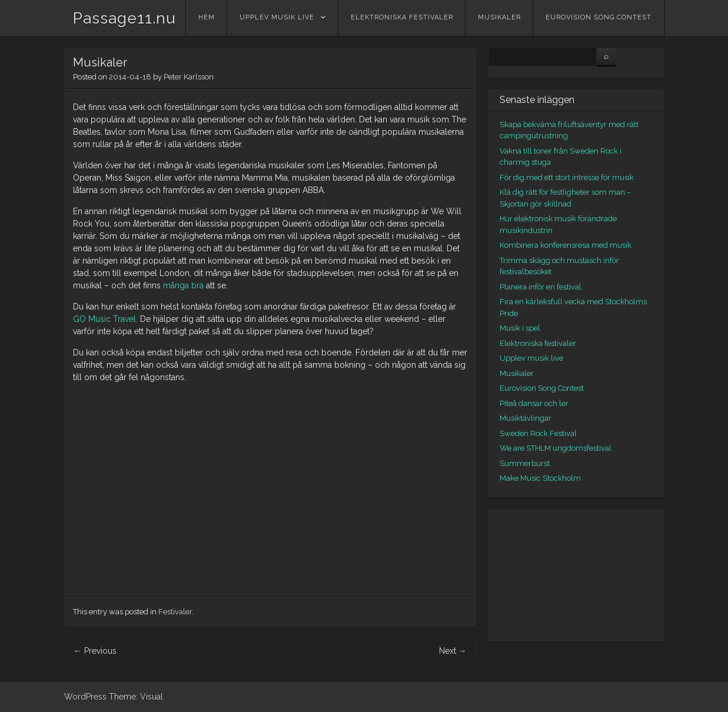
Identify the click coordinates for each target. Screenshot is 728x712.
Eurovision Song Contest (599, 17)
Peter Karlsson (189, 77)
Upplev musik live (277, 17)
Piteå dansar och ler (534, 403)
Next (453, 651)
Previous (95, 651)
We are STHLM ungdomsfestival (556, 448)
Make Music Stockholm (540, 478)
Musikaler (499, 17)
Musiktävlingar (526, 418)
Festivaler (175, 612)
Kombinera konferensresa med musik (566, 245)
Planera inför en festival (541, 287)
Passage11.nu (124, 18)
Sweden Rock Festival (538, 433)
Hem (207, 17)
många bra (183, 285)
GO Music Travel (104, 319)
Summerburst (525, 463)
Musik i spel (520, 328)
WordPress (85, 697)
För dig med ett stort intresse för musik (567, 177)
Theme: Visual (136, 697)
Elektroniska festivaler (402, 17)
